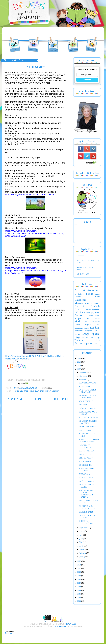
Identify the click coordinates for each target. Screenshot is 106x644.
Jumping (48, 391)
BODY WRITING (86, 462)
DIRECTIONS (85, 475)
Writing (79, 344)
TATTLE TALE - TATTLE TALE (89, 502)
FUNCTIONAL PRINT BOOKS (88, 414)
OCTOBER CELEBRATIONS (87, 523)
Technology (95, 338)
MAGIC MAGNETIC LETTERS (87, 470)
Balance (20, 391)
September (84, 528)
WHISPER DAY (85, 387)
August (82, 532)
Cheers (97, 297)
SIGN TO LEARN (86, 478)
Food (97, 313)
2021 (79, 565)
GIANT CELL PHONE (88, 409)
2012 (79, 598)
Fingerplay (90, 313)
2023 (79, 370)
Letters (87, 319)
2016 (79, 584)
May (81, 543)
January (82, 557)
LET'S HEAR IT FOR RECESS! (87, 486)
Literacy (97, 319)
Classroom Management (82, 302)
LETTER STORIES (86, 482)
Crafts (78, 310)
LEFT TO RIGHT (86, 458)
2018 (79, 576)
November (84, 377)
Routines (78, 331)
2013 (79, 594)
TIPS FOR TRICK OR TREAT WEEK (88, 397)
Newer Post (15, 399)
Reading (95, 328)
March (82, 550)
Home (38, 399)
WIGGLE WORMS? (86, 402)
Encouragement (93, 310)
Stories (87, 338)
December (83, 373)
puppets (87, 344)
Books (89, 294)
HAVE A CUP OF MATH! (89, 418)
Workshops (96, 341)
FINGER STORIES (86, 431)
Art (93, 291)
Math (78, 322)
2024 (79, 366)
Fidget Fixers (39, 391)
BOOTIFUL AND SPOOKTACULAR (87, 508)
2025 (79, 363)
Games (78, 316)
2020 (79, 569)
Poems (87, 328)
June (81, 539)
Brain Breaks (29, 391)
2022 (79, 562)
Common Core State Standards (87, 305)
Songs (86, 334)
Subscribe (87, 80)
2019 (79, 573)
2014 (79, 591)
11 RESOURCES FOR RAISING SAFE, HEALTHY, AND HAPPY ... (87, 494)
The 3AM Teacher (60, 627)
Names (86, 322)
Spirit (82, 338)
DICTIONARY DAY (87, 451)
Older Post (61, 399)
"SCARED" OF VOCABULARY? (86, 447)
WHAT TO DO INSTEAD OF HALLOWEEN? (89, 441)
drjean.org (8, 634)
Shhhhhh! (80, 256)
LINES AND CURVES (87, 427)
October (83, 380)
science (94, 344)
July (81, 535)
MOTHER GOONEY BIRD (87, 435)
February (83, 554)
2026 (79, 359)
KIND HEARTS (83, 275)
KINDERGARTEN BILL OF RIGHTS (88, 269)
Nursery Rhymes (83, 325)
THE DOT (83, 405)
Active (14, 391)
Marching (55, 391)
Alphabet (87, 291)
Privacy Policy (70, 624)
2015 (79, 587)
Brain (97, 294)
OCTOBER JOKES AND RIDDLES (88, 517)
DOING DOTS (85, 455)
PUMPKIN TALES (86, 512)
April (82, 546)
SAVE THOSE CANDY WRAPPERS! (88, 392)
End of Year (80, 313)
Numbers (96, 322)
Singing (89, 331)
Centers (78, 297)
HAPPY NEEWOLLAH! (88, 383)
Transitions (79, 341)
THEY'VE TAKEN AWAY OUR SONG (88, 262)
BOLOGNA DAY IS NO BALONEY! (88, 423)
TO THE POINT (85, 466)
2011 (79, 602)
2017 (79, 580)
